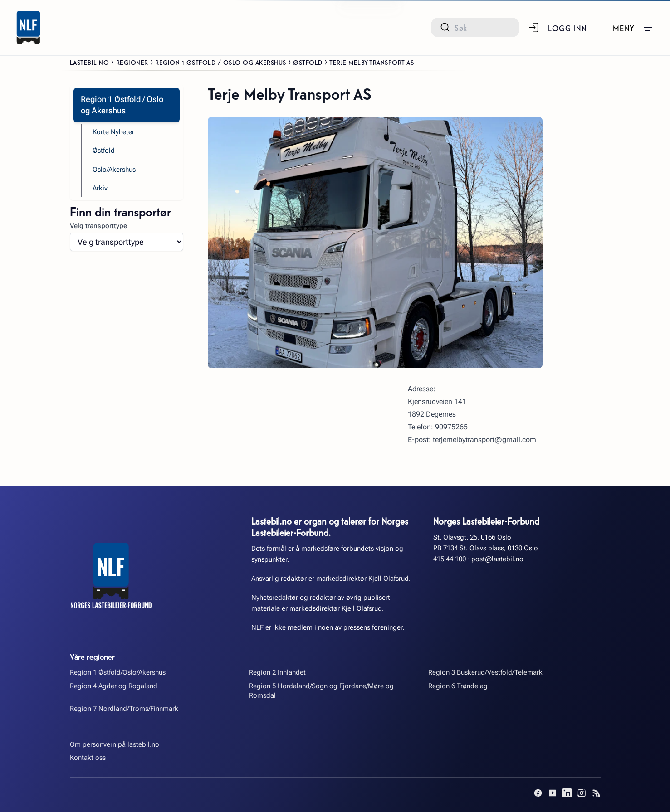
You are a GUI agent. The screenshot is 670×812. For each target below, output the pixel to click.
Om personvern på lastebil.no (115, 744)
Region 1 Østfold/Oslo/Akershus (118, 672)
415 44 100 (450, 559)
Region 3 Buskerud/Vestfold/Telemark (485, 672)
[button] (633, 27)
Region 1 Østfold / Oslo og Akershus (221, 62)
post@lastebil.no (497, 559)
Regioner (132, 62)
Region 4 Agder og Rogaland (114, 686)
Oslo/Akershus (114, 170)
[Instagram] (582, 793)
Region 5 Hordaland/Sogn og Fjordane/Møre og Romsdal (321, 691)
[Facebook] (538, 793)
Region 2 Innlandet (277, 672)
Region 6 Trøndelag (458, 686)
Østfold (308, 62)
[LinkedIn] (567, 793)
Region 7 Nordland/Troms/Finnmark (124, 709)
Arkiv (100, 188)
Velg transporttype (98, 226)
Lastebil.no (90, 62)
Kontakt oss (88, 758)
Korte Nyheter (113, 132)
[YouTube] (553, 793)
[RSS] (596, 793)
